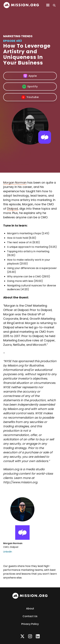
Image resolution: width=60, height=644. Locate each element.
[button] (48, 5)
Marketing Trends (18, 36)
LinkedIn (8, 552)
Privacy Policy (30, 624)
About (30, 609)
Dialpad (12, 209)
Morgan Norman (15, 183)
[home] (21, 5)
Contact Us (30, 616)
